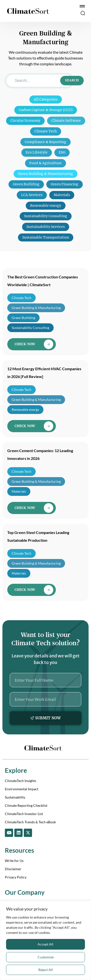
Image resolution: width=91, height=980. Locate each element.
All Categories (46, 99)
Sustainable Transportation (46, 237)
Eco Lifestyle (37, 152)
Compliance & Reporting (45, 142)
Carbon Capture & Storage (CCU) (46, 110)
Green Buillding (26, 184)
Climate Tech (46, 131)
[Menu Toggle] (82, 6)
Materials (62, 195)
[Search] (39, 81)
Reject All (46, 970)
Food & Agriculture (45, 163)
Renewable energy (46, 206)
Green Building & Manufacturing (45, 174)
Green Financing (65, 184)
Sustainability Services (46, 227)
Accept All (45, 944)
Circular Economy (25, 120)
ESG (62, 152)
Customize (46, 957)
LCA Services (32, 195)
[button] (83, 14)
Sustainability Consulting (46, 216)
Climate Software (66, 120)
